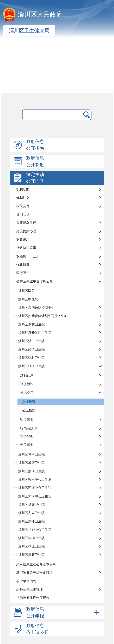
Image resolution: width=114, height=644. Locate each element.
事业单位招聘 (26, 581)
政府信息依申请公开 (37, 629)
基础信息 (27, 376)
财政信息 (23, 240)
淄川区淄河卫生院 (31, 471)
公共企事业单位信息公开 (34, 281)
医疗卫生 (23, 273)
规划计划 (23, 198)
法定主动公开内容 (63, 178)
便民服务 (27, 445)
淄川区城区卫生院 (31, 463)
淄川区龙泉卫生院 (31, 513)
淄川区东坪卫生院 (31, 521)
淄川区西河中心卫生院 (35, 488)
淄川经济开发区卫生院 (35, 333)
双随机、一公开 (28, 256)
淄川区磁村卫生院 (31, 358)
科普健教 (27, 437)
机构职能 (23, 189)
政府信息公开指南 (35, 145)
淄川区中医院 (28, 299)
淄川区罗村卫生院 (31, 324)
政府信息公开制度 (35, 161)
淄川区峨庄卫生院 (31, 546)
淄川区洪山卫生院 (31, 341)
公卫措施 (29, 410)
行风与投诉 (28, 428)
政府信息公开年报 (63, 612)
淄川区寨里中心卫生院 (35, 480)
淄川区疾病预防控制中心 (36, 308)
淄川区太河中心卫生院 (35, 496)
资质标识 (27, 384)
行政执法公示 (26, 248)
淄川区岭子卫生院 (31, 349)
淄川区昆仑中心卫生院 (35, 530)
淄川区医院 (27, 291)
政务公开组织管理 (30, 589)
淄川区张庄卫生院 (31, 366)
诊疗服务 (27, 420)
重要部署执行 (26, 223)
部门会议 (23, 214)
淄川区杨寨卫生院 (31, 505)
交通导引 (29, 402)
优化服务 (23, 265)
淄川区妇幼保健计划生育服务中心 (43, 316)
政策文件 (23, 206)
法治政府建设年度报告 (33, 598)
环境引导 (27, 392)
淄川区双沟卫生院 (31, 538)
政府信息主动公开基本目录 (36, 564)
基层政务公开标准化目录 (34, 573)
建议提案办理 (26, 231)
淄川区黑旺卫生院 (31, 555)
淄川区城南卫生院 (31, 454)
